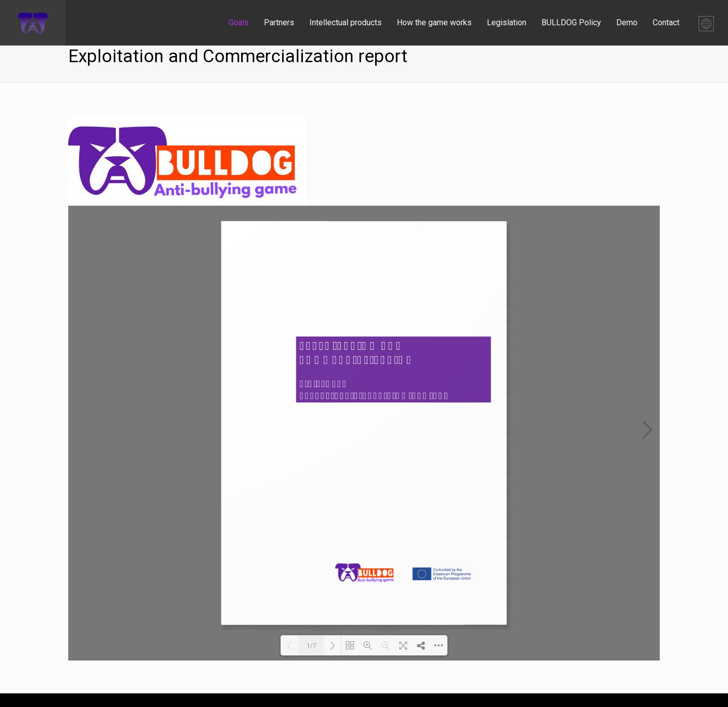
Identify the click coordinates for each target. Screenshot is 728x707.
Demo (627, 22)
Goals (239, 22)
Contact (666, 22)
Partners (279, 22)
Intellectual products (346, 22)
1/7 (311, 646)
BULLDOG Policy (571, 22)
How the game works (434, 22)
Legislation (507, 22)
